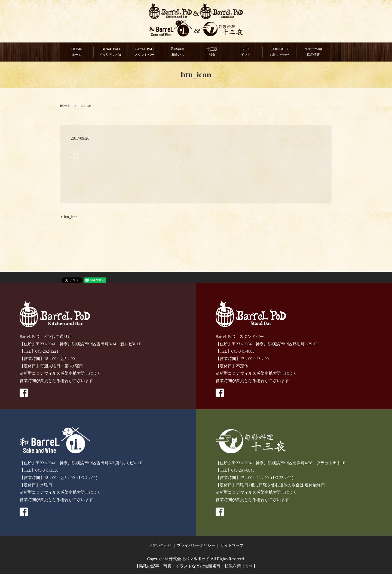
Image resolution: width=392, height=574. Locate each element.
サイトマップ (232, 546)
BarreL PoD (111, 52)
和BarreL (178, 52)
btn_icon (71, 217)
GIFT (246, 52)
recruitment (313, 52)
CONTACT (280, 52)
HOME (77, 52)
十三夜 (212, 52)
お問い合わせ (160, 546)
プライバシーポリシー (196, 546)
